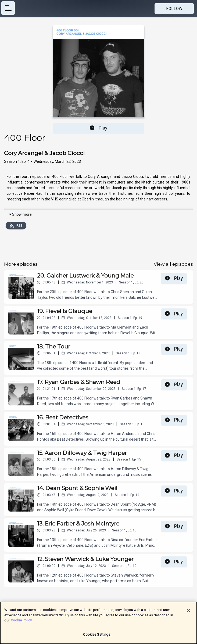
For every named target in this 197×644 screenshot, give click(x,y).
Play (99, 128)
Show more (20, 214)
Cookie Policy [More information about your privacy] (21, 623)
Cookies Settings (97, 637)
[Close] (188, 613)
